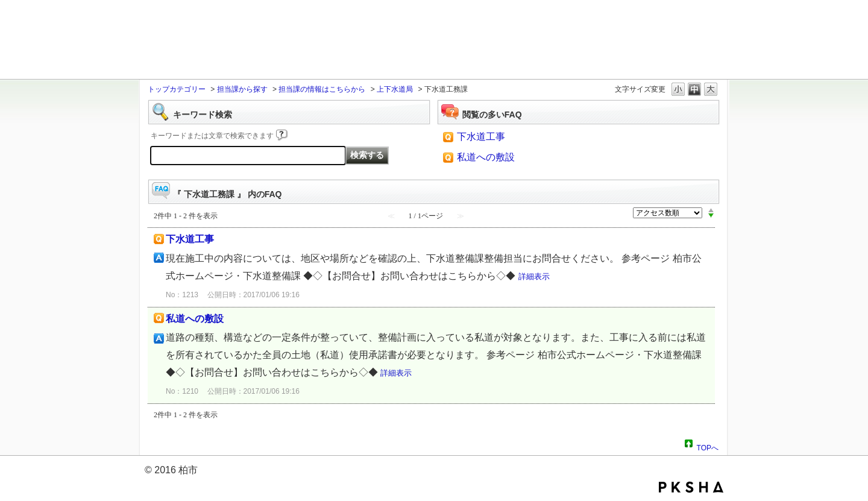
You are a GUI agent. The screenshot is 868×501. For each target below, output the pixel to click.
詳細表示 (534, 276)
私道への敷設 (486, 157)
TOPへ (708, 446)
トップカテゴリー (177, 89)
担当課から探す (242, 89)
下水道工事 (481, 137)
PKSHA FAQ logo (691, 487)
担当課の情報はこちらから (322, 89)
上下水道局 (395, 89)
